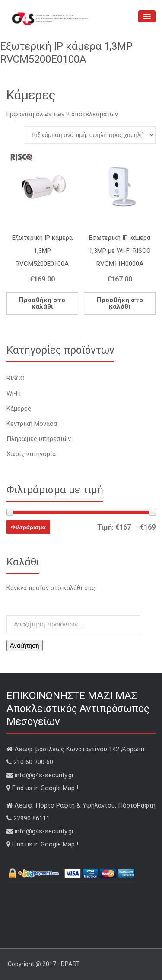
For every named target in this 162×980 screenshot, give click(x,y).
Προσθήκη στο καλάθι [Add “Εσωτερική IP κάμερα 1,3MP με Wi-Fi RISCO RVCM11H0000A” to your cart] (120, 303)
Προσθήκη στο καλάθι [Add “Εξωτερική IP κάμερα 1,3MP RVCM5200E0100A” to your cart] (42, 303)
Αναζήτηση (25, 645)
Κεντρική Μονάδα (32, 424)
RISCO (16, 378)
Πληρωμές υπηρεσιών (39, 439)
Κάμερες (19, 409)
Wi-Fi (14, 393)
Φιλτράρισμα (28, 527)
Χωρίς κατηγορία (31, 454)
